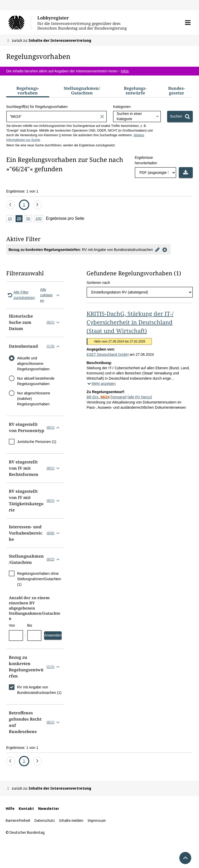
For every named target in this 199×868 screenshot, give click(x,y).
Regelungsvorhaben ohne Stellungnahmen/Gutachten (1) (39, 579)
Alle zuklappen (51, 295)
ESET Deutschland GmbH (108, 354)
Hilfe (10, 808)
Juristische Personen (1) (37, 442)
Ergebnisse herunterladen (146, 160)
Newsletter (49, 808)
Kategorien (122, 107)
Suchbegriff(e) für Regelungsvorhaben (37, 107)
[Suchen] (180, 117)
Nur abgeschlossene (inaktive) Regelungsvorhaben (34, 399)
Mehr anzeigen (101, 384)
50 (29, 219)
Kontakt (26, 808)
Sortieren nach (98, 283)
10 (11, 219)
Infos (125, 71)
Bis (30, 625)
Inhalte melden (71, 820)
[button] (188, 23)
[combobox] (137, 117)
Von (12, 625)
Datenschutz (45, 820)
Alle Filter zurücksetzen (20, 295)
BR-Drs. (98, 397)
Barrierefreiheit (18, 820)
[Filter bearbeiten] (158, 249)
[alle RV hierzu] (140, 397)
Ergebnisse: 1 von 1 (22, 191)
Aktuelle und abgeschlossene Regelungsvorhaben (33, 364)
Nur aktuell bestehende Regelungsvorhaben (36, 381)
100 (39, 219)
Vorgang (118, 397)
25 (20, 219)
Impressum (97, 820)
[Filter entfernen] (165, 249)
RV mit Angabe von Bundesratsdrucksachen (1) (39, 690)
